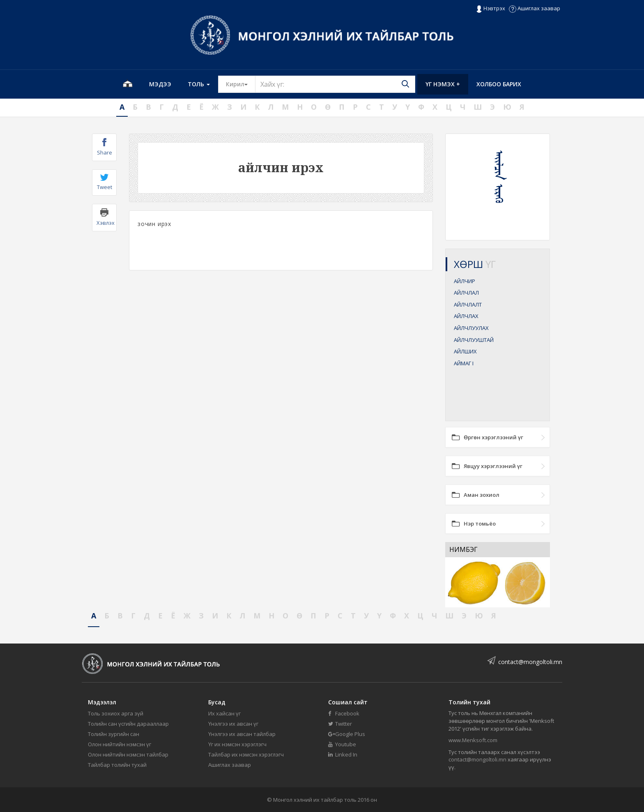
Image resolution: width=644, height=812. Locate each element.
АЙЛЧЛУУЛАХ (471, 328)
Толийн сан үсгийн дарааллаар (128, 724)
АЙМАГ (464, 363)
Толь (199, 84)
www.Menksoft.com (473, 740)
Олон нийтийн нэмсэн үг (120, 744)
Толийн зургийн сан (114, 734)
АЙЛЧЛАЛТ (468, 304)
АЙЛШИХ (465, 351)
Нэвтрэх (491, 9)
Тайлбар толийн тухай (117, 765)
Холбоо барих (499, 84)
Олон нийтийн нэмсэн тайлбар (128, 754)
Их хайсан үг (224, 713)
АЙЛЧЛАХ (466, 316)
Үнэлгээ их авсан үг (233, 724)
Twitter (340, 724)
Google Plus (347, 734)
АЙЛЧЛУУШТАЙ (474, 340)
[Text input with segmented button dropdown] (335, 84)
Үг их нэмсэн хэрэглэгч (237, 744)
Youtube (342, 744)
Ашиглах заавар (535, 8)
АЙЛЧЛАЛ (466, 293)
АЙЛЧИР (465, 281)
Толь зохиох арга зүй (116, 713)
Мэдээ (160, 84)
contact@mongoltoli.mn (530, 662)
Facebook (344, 713)
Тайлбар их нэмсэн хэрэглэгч (246, 754)
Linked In (343, 754)
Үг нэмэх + (443, 84)
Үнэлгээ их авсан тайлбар (242, 734)
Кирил (241, 84)
